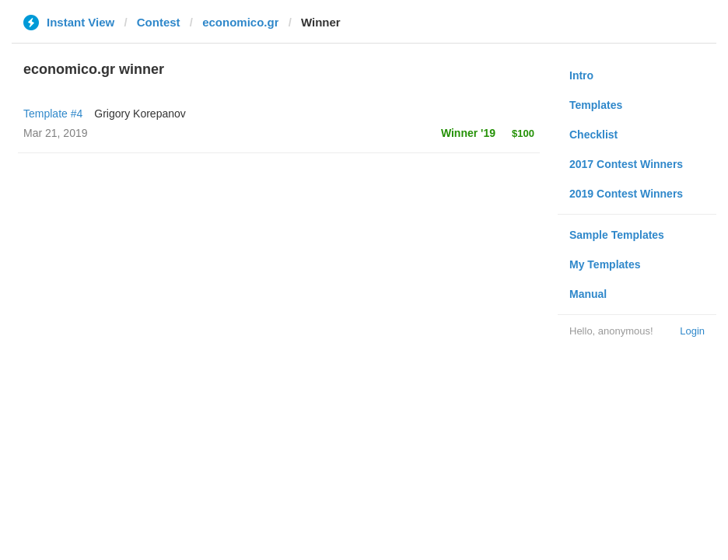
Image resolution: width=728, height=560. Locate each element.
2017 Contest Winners (626, 164)
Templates (596, 105)
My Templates (605, 264)
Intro (581, 75)
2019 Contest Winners (626, 194)
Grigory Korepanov (140, 114)
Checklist (593, 135)
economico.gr (240, 22)
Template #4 (53, 114)
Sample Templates (617, 235)
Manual (588, 294)
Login (692, 331)
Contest (159, 22)
